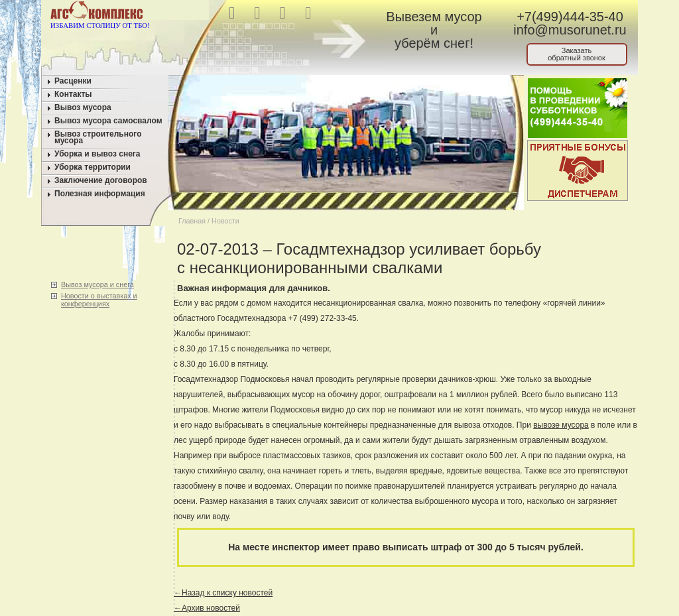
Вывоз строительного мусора (98, 137)
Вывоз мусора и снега (97, 284)
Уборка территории (93, 167)
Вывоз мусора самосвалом (108, 121)
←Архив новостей (207, 608)
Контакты (73, 94)
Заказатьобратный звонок (577, 54)
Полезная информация (100, 194)
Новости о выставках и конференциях (99, 300)
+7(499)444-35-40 (570, 17)
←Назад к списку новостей (223, 593)
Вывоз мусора (83, 107)
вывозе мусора (561, 425)
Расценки (73, 81)
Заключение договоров (101, 180)
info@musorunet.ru (570, 30)
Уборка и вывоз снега (97, 154)
